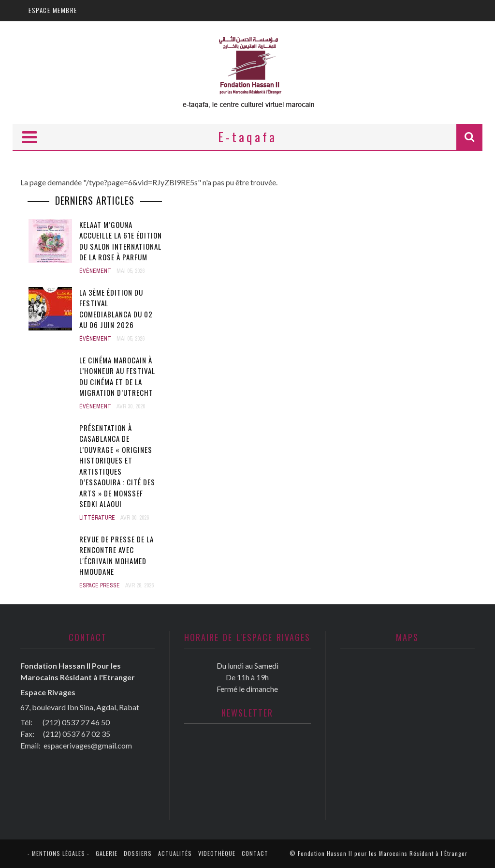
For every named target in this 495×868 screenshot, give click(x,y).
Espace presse (100, 585)
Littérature (97, 518)
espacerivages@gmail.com (88, 745)
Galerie (107, 853)
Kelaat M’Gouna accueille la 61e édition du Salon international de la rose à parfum (121, 241)
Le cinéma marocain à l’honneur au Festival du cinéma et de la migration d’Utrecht (117, 376)
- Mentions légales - (58, 853)
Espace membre (53, 10)
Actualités (175, 853)
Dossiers (138, 853)
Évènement (95, 271)
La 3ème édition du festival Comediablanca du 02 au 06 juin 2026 (116, 309)
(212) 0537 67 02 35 (77, 734)
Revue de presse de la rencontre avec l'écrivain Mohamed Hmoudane (116, 555)
